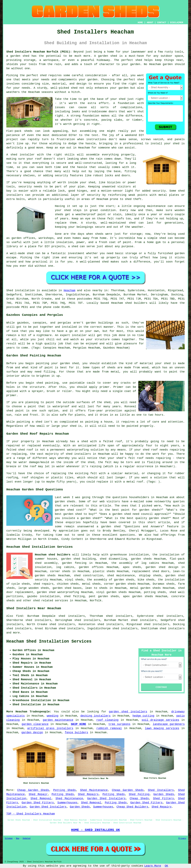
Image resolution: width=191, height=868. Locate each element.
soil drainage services (160, 720)
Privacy (182, 838)
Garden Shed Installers (106, 798)
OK (166, 866)
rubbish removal (109, 728)
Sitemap (9, 838)
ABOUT (150, 23)
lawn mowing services (162, 728)
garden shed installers (128, 712)
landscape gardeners (169, 724)
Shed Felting (139, 794)
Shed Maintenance (94, 790)
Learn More (153, 866)
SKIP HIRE (79, 724)
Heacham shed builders (53, 555)
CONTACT (162, 23)
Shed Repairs (88, 794)
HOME (140, 23)
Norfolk (96, 601)
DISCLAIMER (177, 23)
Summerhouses (67, 803)
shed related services (51, 601)
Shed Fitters (163, 798)
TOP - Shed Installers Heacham (31, 814)
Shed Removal (41, 798)
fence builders (76, 733)
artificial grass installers (50, 728)
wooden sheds (39, 588)
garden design (32, 733)
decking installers (95, 716)
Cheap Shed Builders (132, 807)
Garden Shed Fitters (38, 803)
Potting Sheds (65, 790)
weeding (53, 716)
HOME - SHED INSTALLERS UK (95, 830)
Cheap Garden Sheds (33, 790)
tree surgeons (119, 724)
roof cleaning (107, 720)
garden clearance (35, 724)
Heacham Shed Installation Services (49, 641)
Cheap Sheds (139, 798)
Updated (26, 838)
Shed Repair (38, 794)
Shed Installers (161, 790)
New (18, 838)
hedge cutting (143, 716)
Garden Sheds (164, 794)
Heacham (70, 290)
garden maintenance (58, 720)
